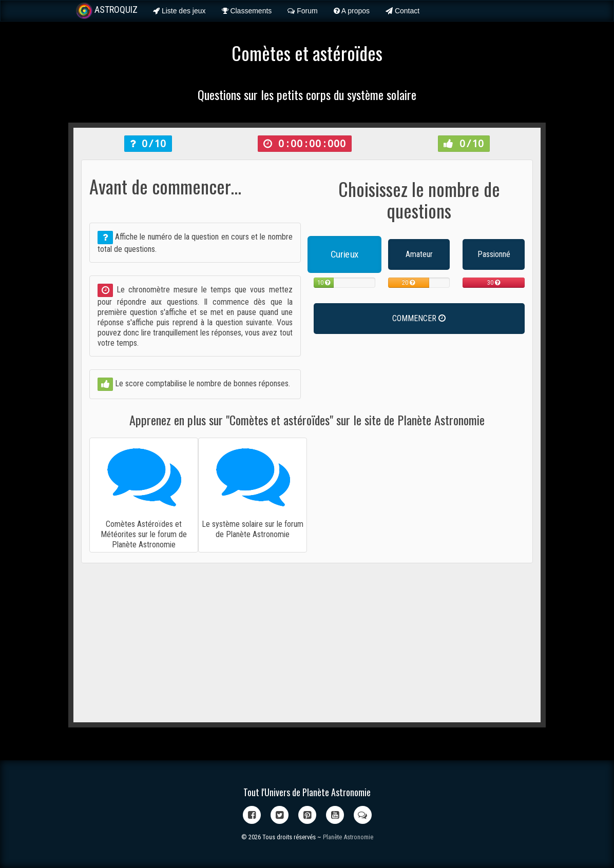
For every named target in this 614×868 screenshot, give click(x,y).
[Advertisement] (307, 643)
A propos (352, 11)
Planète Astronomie (348, 837)
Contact (402, 11)
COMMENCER (419, 318)
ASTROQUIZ (107, 11)
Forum (302, 11)
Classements (247, 11)
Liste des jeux (179, 11)
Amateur (419, 254)
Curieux (344, 254)
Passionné (494, 254)
